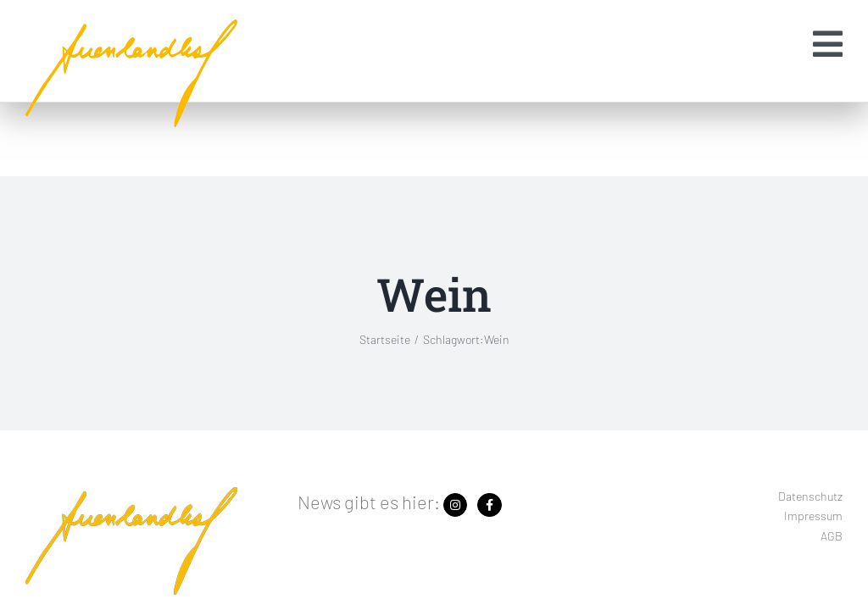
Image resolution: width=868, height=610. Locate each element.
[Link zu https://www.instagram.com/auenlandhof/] (455, 505)
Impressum (813, 516)
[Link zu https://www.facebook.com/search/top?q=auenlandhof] (489, 505)
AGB (832, 536)
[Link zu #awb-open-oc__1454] (828, 44)
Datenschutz (810, 496)
